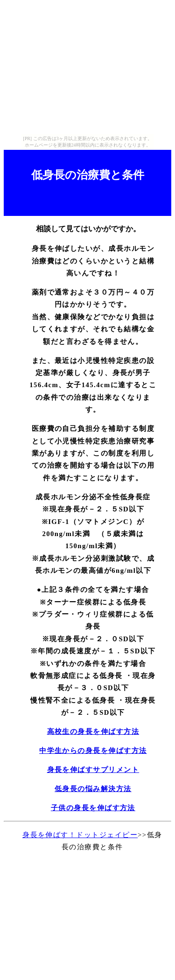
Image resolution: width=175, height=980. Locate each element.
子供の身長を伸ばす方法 (93, 808)
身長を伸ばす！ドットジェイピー (80, 835)
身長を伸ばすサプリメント (93, 770)
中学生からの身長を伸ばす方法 (93, 751)
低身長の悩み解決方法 (93, 789)
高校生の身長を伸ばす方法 (93, 732)
